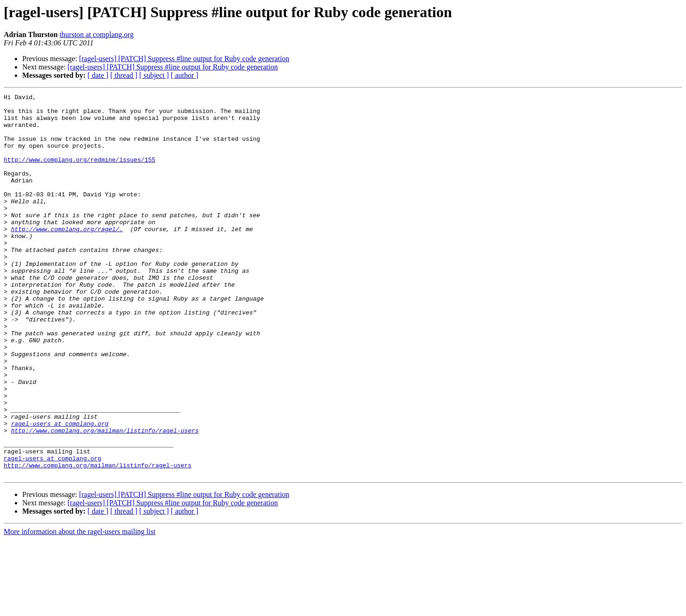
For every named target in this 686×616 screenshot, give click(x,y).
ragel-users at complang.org (60, 490)
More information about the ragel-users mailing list (80, 608)
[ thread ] (124, 75)
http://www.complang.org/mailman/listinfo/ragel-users (105, 498)
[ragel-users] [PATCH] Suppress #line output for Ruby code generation (184, 59)
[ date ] (98, 75)
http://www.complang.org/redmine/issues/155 (80, 173)
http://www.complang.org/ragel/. (67, 257)
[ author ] (185, 75)
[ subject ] (154, 75)
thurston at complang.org (97, 35)
